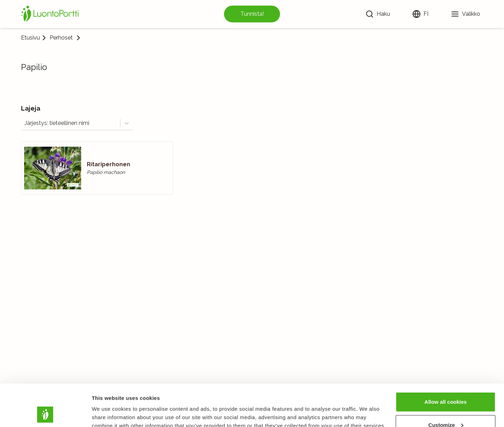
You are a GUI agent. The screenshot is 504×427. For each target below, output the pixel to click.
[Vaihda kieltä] (420, 14)
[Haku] (378, 14)
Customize (446, 386)
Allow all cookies (446, 362)
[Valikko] (465, 14)
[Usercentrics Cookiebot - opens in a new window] (45, 413)
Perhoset (61, 38)
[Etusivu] (51, 14)
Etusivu (30, 38)
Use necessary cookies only (446, 408)
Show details (108, 405)
